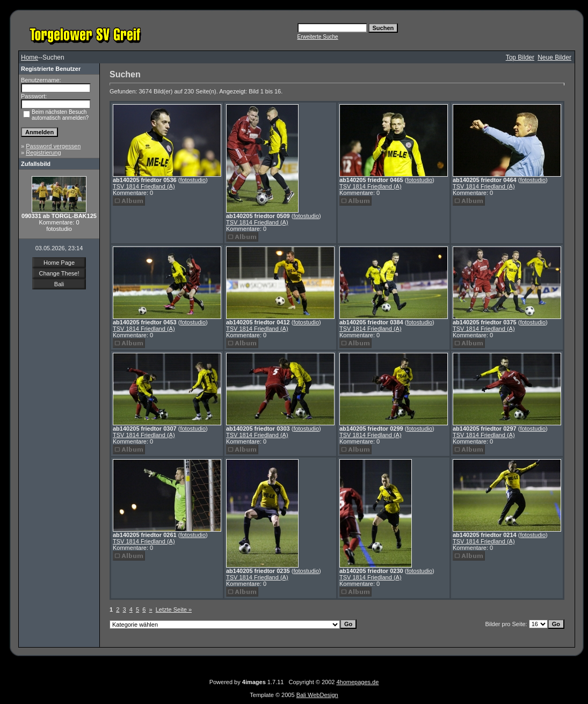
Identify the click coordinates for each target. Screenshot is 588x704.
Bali (59, 284)
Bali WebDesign (317, 695)
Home (30, 57)
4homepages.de (357, 682)
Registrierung (43, 153)
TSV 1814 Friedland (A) (144, 186)
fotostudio (193, 180)
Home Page (59, 263)
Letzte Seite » (174, 609)
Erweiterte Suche (318, 37)
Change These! (59, 273)
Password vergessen (53, 146)
